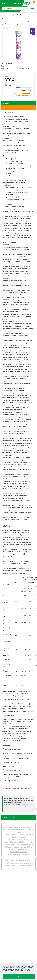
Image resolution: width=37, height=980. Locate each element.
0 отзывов (23, 28)
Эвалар (15, 71)
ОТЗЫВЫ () (6, 103)
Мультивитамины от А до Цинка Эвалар (16, 68)
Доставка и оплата (9, 818)
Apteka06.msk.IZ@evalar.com (19, 839)
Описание (6, 108)
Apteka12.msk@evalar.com (19, 852)
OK (19, 976)
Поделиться (31, 28)
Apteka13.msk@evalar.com (25, 844)
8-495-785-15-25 (17, 849)
